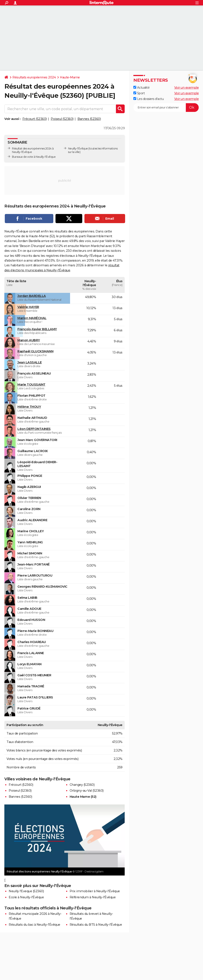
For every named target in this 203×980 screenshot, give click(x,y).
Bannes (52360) (89, 119)
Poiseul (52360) (62, 119)
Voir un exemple (187, 88)
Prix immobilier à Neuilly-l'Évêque (95, 891)
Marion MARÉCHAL (32, 318)
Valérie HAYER (28, 307)
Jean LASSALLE (30, 362)
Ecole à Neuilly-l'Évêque (26, 897)
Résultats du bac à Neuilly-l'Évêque (34, 925)
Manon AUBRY (29, 340)
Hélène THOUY (29, 407)
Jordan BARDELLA (32, 296)
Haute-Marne (70, 77)
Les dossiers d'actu (148, 99)
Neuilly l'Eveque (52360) (26, 891)
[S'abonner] (166, 108)
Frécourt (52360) (35, 119)
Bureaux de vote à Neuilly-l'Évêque (34, 157)
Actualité (141, 88)
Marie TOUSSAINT (31, 385)
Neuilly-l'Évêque (78, 148)
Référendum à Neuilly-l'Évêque (93, 897)
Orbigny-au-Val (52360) (87, 791)
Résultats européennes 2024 (34, 77)
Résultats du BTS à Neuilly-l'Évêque (96, 925)
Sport (139, 93)
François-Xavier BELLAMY (37, 329)
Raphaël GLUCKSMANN (35, 351)
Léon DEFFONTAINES (34, 429)
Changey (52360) (82, 785)
